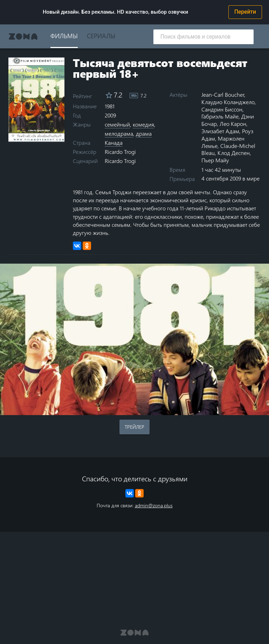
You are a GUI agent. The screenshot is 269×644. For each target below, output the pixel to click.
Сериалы (101, 36)
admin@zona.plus (154, 505)
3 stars (24, 135)
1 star (13, 135)
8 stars (50, 135)
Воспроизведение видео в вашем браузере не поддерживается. (134, 339)
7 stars (45, 135)
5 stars (34, 135)
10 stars (60, 135)
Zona (23, 36)
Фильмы (64, 36)
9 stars (55, 135)
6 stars (39, 135)
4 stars (29, 135)
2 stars (18, 135)
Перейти (245, 12)
